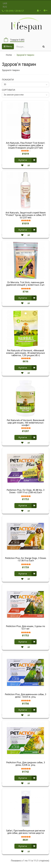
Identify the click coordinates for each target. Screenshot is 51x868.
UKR (5, 3)
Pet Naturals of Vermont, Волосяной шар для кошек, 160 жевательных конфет (26, 423)
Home (9, 55)
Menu (8, 46)
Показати (8, 80)
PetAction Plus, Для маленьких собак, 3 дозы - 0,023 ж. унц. (26, 696)
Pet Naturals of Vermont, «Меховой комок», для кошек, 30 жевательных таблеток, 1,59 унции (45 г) (26, 353)
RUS (5, 7)
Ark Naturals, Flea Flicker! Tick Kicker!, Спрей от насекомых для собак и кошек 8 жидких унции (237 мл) (26, 145)
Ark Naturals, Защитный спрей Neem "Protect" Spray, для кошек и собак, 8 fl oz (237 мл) (26, 215)
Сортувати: (9, 90)
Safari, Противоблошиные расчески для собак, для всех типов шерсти (26, 832)
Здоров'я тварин (25, 55)
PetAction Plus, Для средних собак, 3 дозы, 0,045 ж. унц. (26, 764)
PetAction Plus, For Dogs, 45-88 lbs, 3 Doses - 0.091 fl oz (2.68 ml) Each (26, 491)
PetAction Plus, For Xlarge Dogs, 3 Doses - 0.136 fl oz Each (26, 559)
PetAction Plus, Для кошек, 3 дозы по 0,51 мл (26, 628)
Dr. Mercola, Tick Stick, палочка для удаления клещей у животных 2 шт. (26, 284)
